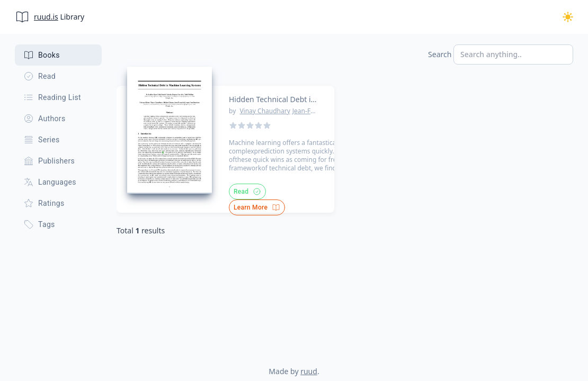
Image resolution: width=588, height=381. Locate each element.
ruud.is (46, 17)
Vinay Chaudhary (265, 111)
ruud (309, 371)
